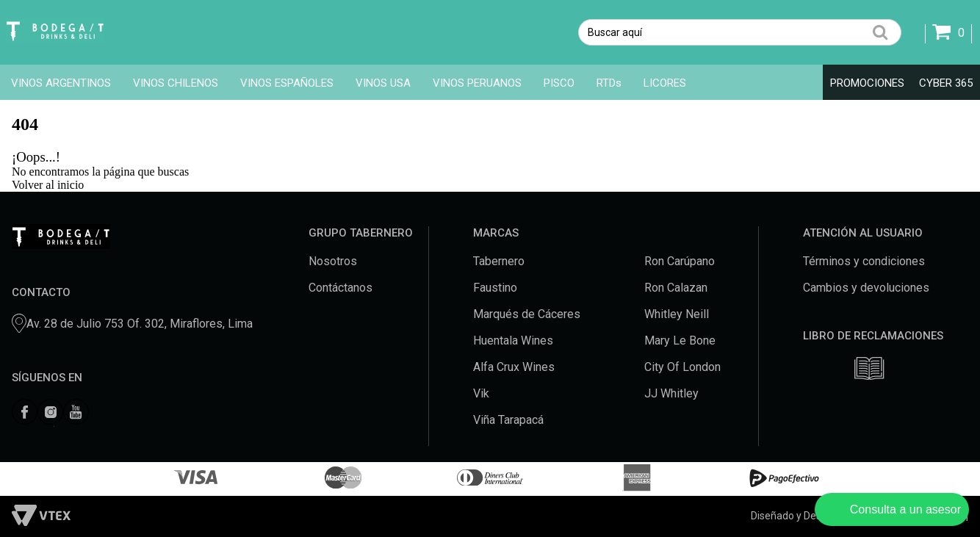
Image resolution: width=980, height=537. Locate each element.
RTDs (609, 83)
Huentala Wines (513, 340)
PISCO (559, 83)
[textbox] (740, 32)
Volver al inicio (48, 185)
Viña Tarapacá (508, 420)
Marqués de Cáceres (527, 314)
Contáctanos (341, 288)
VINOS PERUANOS (477, 83)
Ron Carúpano (680, 261)
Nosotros (333, 261)
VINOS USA (383, 83)
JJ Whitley (671, 393)
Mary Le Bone (680, 340)
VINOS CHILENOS (176, 83)
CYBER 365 (946, 83)
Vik (481, 393)
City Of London (682, 367)
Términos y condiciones (864, 261)
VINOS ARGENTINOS (61, 83)
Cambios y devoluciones (866, 288)
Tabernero (499, 261)
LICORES (665, 83)
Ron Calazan (676, 288)
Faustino (495, 288)
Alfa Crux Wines (514, 367)
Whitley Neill (677, 314)
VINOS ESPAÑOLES (287, 83)
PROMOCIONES (867, 83)
